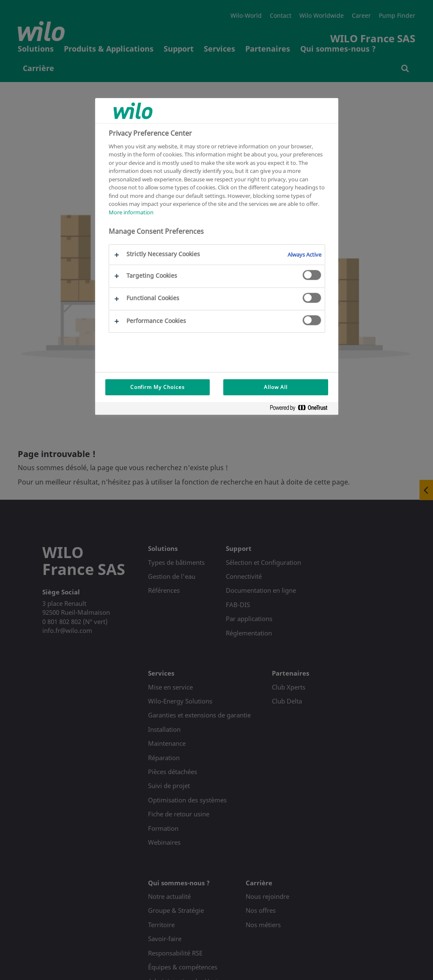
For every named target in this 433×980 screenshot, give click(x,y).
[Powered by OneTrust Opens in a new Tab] (302, 409)
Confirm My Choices (158, 387)
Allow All (276, 387)
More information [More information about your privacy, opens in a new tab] (131, 212)
